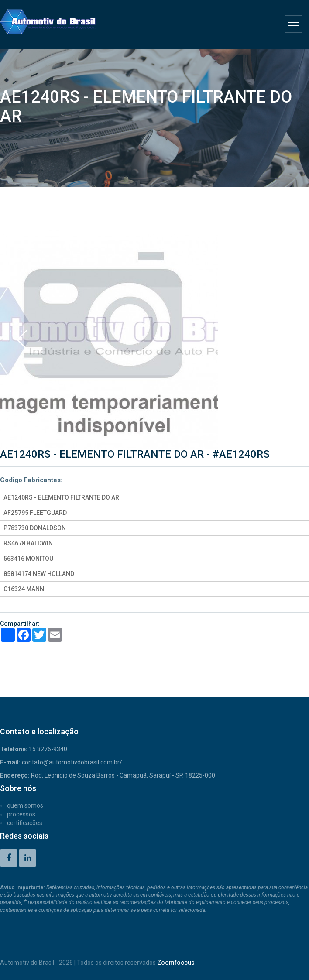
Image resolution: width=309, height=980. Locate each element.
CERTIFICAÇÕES (25, 823)
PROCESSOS (21, 814)
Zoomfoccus (176, 963)
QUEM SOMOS (25, 805)
